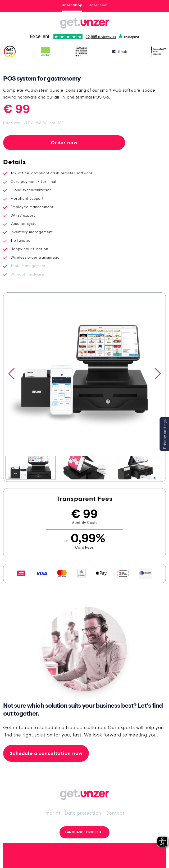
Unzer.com (98, 5)
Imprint (52, 813)
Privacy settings (165, 434)
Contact (115, 813)
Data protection (83, 813)
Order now (64, 143)
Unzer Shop (72, 5)
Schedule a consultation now (46, 753)
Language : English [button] (83, 832)
